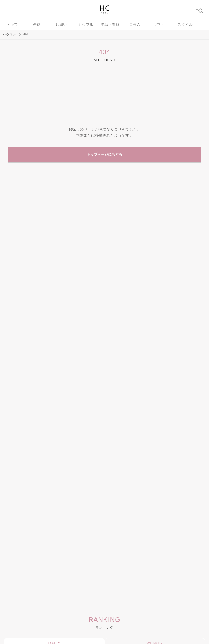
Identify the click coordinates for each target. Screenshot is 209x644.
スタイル (185, 25)
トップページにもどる (104, 155)
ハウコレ (9, 34)
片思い (61, 25)
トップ (12, 25)
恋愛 (37, 25)
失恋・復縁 (110, 25)
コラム (135, 25)
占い (159, 25)
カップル (86, 25)
